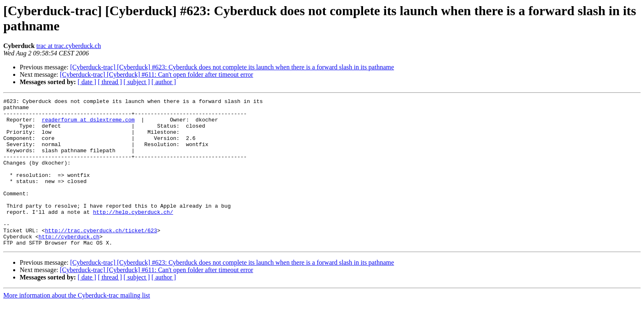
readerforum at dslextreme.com (88, 124)
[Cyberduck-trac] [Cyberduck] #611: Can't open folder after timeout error (157, 74)
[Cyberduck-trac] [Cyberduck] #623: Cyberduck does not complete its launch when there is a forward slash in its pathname (232, 67)
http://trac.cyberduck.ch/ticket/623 (101, 257)
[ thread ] (110, 82)
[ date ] (87, 82)
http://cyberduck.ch (69, 265)
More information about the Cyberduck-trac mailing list (77, 325)
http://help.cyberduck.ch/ (133, 235)
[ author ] (164, 82)
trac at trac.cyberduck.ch (68, 46)
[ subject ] (137, 82)
